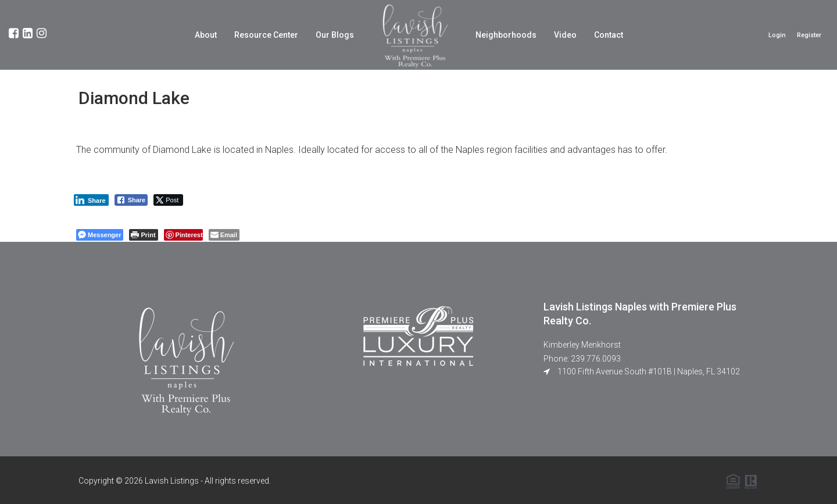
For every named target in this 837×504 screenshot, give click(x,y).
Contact (609, 35)
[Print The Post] (143, 235)
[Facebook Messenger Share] (100, 235)
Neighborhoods (506, 35)
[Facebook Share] (131, 200)
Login (777, 35)
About (206, 35)
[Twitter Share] (168, 200)
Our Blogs (335, 35)
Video (565, 35)
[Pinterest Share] (183, 235)
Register (809, 35)
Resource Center (266, 35)
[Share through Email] (224, 235)
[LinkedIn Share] (91, 200)
